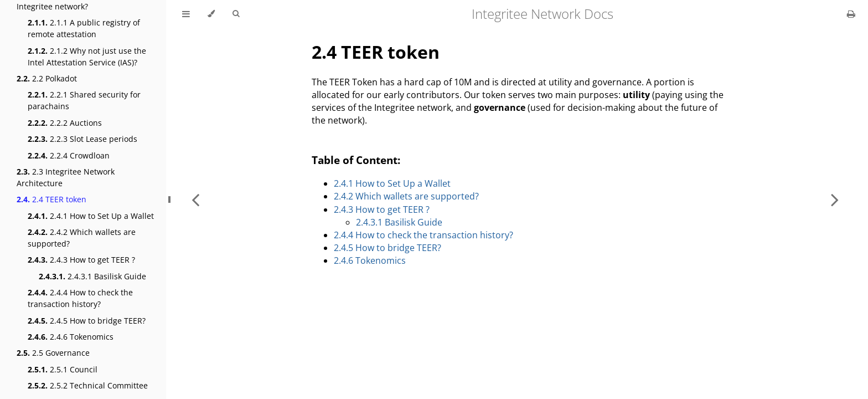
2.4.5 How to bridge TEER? (87, 321)
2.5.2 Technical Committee (88, 385)
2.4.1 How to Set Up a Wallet (91, 216)
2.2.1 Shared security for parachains (84, 100)
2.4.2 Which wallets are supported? (82, 238)
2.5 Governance (53, 353)
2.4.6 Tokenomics (71, 337)
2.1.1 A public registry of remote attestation (84, 28)
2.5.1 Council (63, 369)
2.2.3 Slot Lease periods (82, 139)
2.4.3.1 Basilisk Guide (92, 276)
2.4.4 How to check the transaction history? (80, 298)
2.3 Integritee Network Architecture (66, 177)
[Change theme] (211, 14)
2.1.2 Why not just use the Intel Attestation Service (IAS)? (87, 57)
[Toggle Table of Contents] (186, 14)
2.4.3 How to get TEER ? (81, 260)
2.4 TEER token (51, 199)
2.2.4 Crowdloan (69, 155)
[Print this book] (851, 14)
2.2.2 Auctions (65, 123)
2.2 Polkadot (47, 78)
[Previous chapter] (195, 199)
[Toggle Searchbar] (236, 14)
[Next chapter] (835, 199)
